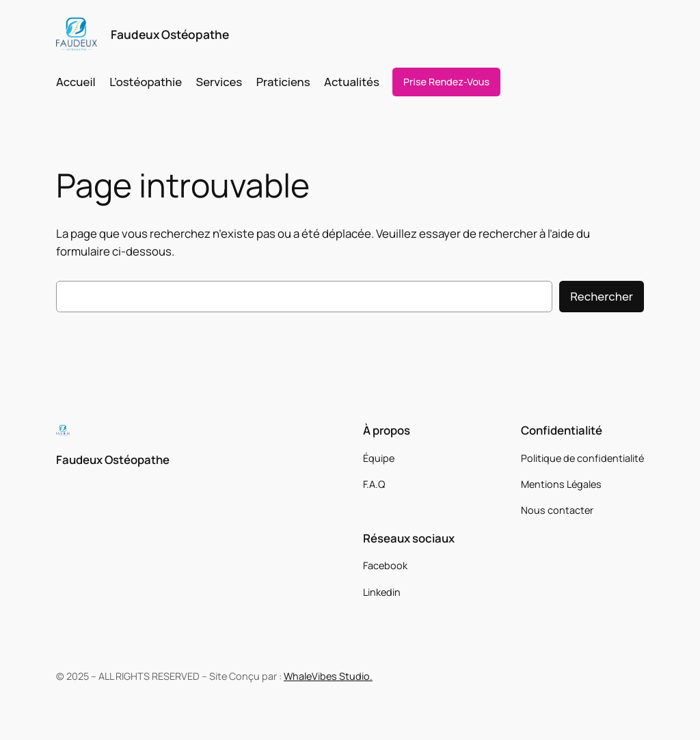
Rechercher (602, 296)
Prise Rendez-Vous (446, 82)
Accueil (76, 82)
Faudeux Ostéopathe (170, 34)
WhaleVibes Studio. (328, 676)
